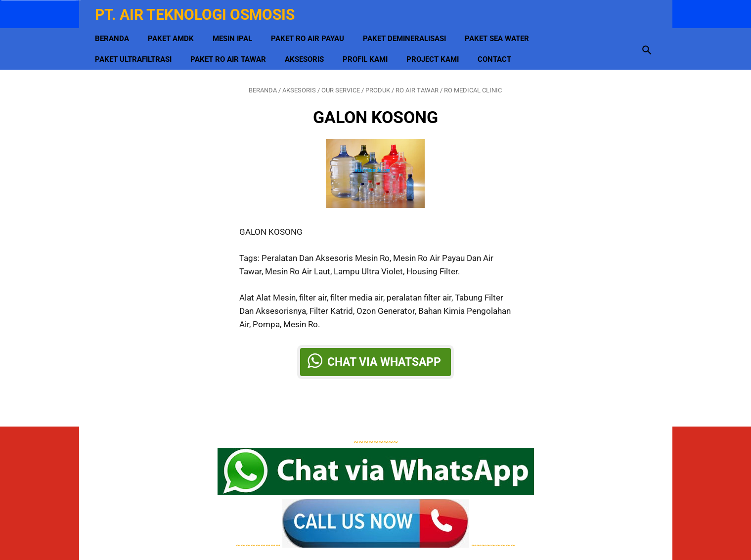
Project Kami (435, 55)
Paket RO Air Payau (309, 34)
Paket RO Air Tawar (230, 55)
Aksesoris (306, 55)
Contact (496, 55)
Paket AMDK (173, 34)
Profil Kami (367, 55)
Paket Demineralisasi (406, 34)
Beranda (114, 34)
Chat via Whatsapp (384, 359)
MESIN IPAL (234, 34)
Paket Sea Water (499, 34)
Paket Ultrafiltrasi (135, 55)
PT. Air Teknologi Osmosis (197, 12)
